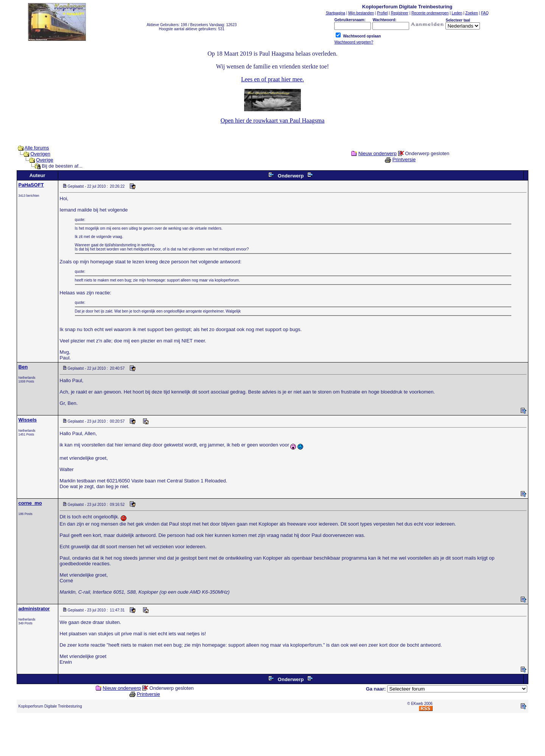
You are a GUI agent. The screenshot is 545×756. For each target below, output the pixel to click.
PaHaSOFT (31, 185)
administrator (34, 609)
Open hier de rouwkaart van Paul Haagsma (273, 121)
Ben (23, 367)
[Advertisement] (272, 736)
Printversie (404, 159)
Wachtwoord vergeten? (353, 42)
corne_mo (30, 503)
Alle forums (37, 148)
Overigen (40, 154)
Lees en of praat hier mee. (272, 79)
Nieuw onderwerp (378, 153)
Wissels (28, 420)
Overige (45, 160)
